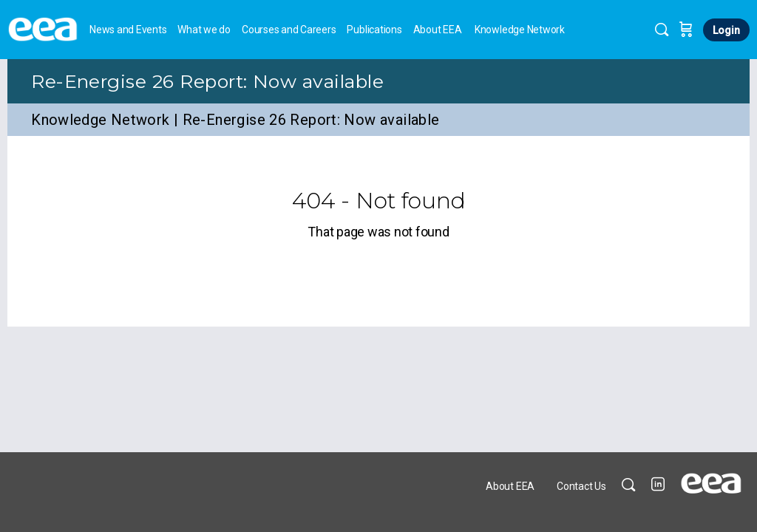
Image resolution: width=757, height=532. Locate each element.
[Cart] (686, 30)
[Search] (662, 30)
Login (726, 30)
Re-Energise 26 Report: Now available (207, 81)
